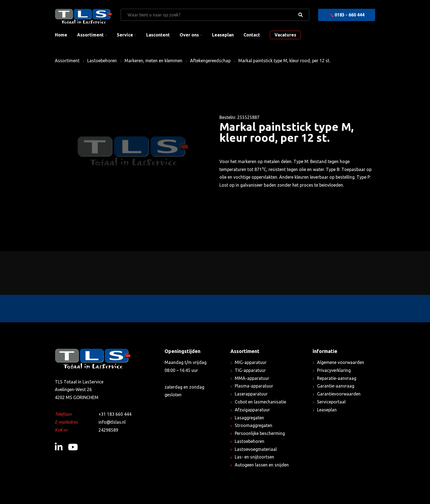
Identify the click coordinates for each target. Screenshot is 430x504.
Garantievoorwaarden (339, 394)
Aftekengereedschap (210, 61)
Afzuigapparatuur (252, 410)
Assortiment (90, 35)
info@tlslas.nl (112, 422)
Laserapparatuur (251, 394)
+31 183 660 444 (115, 414)
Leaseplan (223, 35)
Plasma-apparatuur (254, 386)
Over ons (189, 35)
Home (61, 35)
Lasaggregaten (249, 418)
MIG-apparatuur (251, 362)
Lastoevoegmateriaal (256, 449)
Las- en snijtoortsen (254, 457)
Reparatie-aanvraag (337, 378)
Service (125, 35)
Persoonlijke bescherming (260, 433)
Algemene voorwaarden (341, 362)
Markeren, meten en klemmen (153, 61)
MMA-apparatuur (252, 378)
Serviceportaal (331, 402)
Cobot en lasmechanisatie (260, 402)
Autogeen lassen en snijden (262, 465)
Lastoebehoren (102, 61)
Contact (252, 35)
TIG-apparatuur (250, 370)
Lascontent (158, 35)
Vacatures (285, 35)
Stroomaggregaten (254, 425)
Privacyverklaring (334, 370)
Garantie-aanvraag (336, 386)
